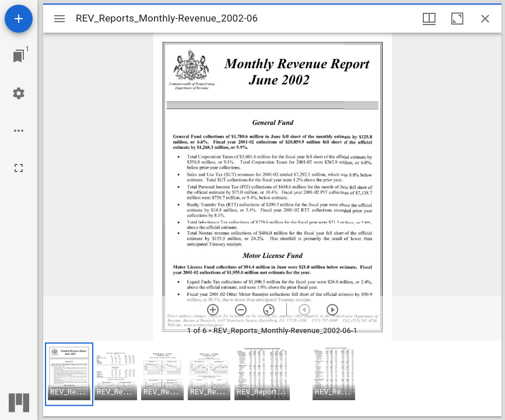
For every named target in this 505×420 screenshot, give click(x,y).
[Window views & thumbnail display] (429, 19)
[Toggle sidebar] (59, 19)
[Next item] (332, 310)
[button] (69, 374)
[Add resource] (19, 19)
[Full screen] (19, 168)
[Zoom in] (213, 310)
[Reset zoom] (269, 310)
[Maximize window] (457, 19)
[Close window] (485, 19)
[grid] (272, 379)
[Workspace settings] (19, 93)
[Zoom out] (241, 310)
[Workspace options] (19, 131)
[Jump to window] (19, 56)
